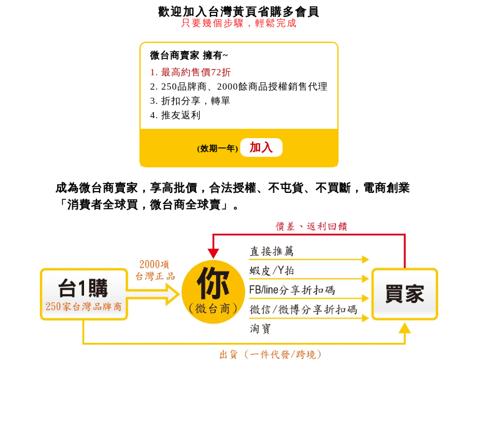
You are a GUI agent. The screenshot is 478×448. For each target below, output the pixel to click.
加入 (261, 147)
